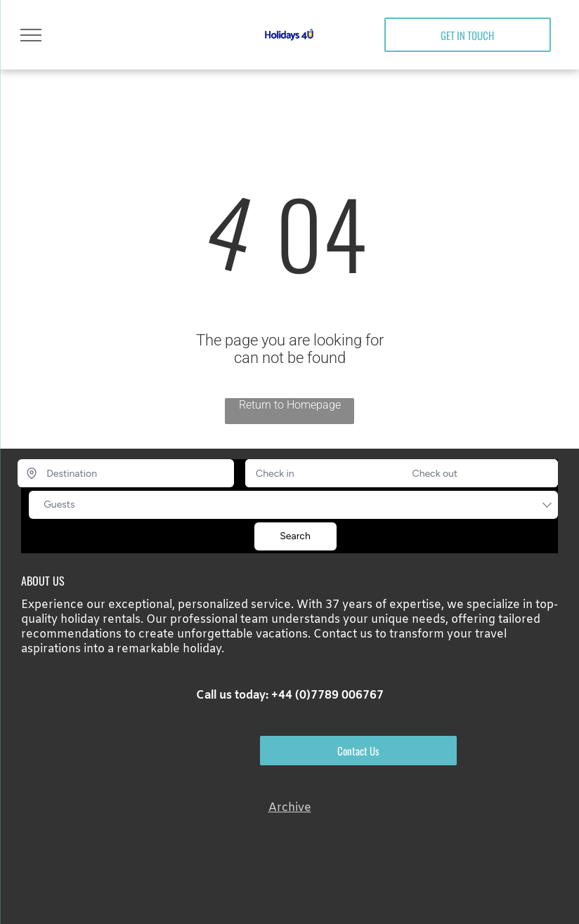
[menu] (31, 35)
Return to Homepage (290, 405)
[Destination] (126, 473)
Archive (290, 808)
